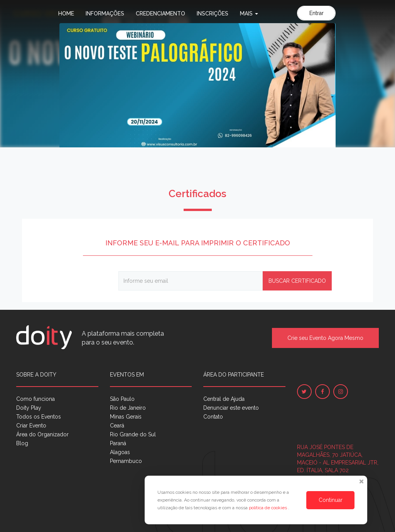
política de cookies (268, 508)
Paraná (118, 443)
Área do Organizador (42, 434)
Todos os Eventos (39, 417)
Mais (249, 14)
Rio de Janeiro (128, 408)
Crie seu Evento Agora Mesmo (325, 338)
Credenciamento (160, 14)
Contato (213, 417)
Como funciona (35, 399)
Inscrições (213, 14)
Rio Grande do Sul (133, 434)
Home (66, 14)
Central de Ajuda (224, 399)
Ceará (117, 426)
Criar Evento (31, 426)
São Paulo (122, 399)
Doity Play (29, 408)
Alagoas (120, 452)
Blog (22, 443)
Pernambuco (126, 461)
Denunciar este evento (231, 408)
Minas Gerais (126, 417)
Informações (105, 14)
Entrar (317, 13)
